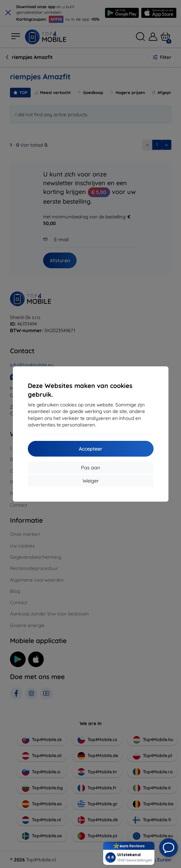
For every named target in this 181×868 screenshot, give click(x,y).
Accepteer (91, 449)
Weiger (91, 481)
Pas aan (90, 468)
